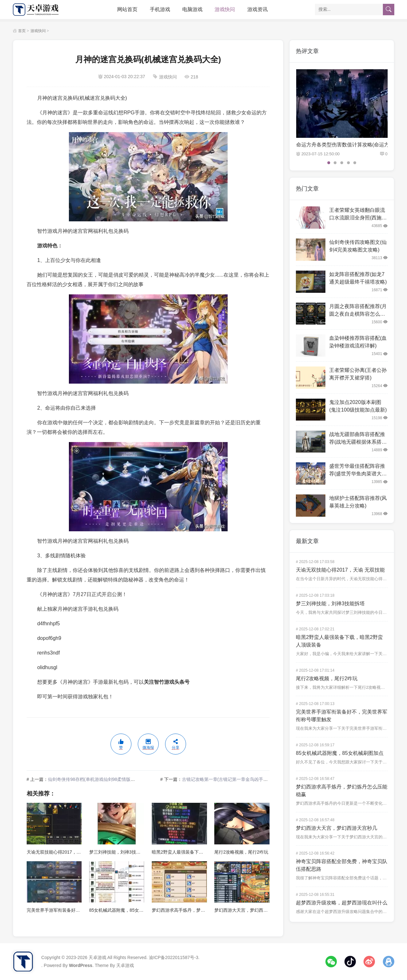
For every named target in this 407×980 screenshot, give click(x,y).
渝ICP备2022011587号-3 (174, 957)
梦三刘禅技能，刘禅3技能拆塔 (119, 852)
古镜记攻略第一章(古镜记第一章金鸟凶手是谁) (228, 779)
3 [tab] (342, 163)
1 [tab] (329, 163)
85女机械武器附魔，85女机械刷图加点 (127, 910)
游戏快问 (225, 9)
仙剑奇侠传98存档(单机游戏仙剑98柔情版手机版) (97, 779)
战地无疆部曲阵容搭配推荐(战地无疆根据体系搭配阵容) (358, 442)
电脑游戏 (192, 9)
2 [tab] (335, 163)
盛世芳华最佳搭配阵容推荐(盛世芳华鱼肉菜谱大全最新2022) (358, 474)
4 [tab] (348, 163)
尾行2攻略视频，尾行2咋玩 (241, 852)
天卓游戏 (41, 10)
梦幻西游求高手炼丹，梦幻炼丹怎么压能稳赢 (196, 910)
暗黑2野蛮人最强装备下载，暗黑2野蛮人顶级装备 (201, 852)
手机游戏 (160, 9)
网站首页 (127, 9)
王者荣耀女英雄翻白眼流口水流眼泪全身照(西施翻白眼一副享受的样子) (358, 218)
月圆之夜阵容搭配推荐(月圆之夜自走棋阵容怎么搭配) (358, 314)
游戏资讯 (257, 9)
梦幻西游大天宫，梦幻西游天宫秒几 (250, 910)
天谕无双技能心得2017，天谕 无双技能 (66, 852)
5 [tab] (355, 163)
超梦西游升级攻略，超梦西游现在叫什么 (342, 903)
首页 (19, 31)
